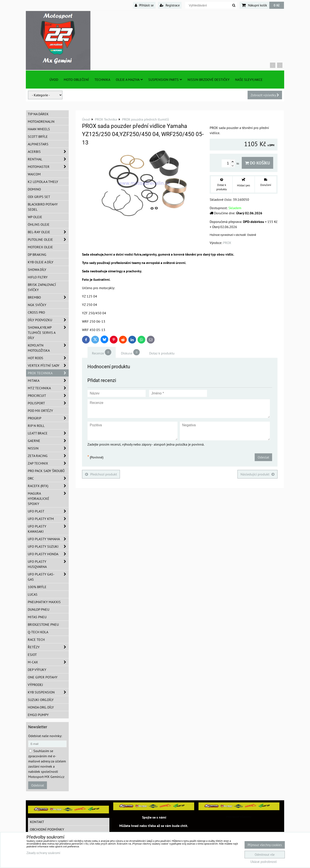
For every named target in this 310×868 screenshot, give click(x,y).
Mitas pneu (37, 617)
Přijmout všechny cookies (265, 845)
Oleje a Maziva (129, 80)
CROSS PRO (36, 312)
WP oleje (35, 217)
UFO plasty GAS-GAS (48, 577)
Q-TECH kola (38, 632)
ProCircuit (48, 396)
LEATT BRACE (48, 433)
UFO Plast (48, 511)
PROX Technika (48, 373)
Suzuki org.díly (41, 700)
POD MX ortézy (40, 411)
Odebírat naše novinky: (45, 736)
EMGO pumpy (38, 715)
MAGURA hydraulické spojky (48, 498)
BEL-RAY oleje (48, 232)
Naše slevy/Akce (249, 80)
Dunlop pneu (39, 609)
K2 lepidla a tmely (43, 182)
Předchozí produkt (101, 474)
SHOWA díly (37, 270)
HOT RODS (48, 358)
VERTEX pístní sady (48, 365)
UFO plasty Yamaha (48, 539)
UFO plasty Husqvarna (48, 564)
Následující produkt (257, 474)
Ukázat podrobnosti (264, 862)
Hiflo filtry (38, 277)
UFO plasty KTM (48, 519)
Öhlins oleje (39, 224)
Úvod (54, 80)
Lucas (33, 594)
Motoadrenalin (41, 121)
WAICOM (34, 174)
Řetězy (48, 647)
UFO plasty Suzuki (48, 546)
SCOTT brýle (38, 136)
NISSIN (48, 448)
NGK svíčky (37, 305)
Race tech (36, 639)
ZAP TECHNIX (48, 463)
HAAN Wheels (39, 129)
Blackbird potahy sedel (43, 207)
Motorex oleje (40, 247)
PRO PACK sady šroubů (46, 471)
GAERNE (48, 441)
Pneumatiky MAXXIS (44, 602)
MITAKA (48, 380)
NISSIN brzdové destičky (208, 80)
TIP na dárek (38, 114)
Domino (34, 189)
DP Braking (37, 255)
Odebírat (38, 785)
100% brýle (37, 587)
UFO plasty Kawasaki (48, 529)
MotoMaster (48, 167)
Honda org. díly (41, 707)
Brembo (48, 297)
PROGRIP (48, 418)
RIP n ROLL (36, 426)
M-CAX (48, 662)
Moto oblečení (76, 80)
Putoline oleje (48, 239)
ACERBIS (48, 152)
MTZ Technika (48, 388)
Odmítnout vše (265, 855)
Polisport (48, 403)
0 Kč (277, 5)
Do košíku (257, 163)
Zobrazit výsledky (265, 95)
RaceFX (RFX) (48, 486)
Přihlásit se (144, 5)
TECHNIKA (102, 80)
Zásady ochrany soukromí (43, 853)
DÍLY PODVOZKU (48, 320)
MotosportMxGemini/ (239, 817)
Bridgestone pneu (43, 624)
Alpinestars (38, 144)
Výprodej (35, 685)
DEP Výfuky (37, 670)
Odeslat (263, 457)
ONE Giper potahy (43, 677)
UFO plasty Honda (48, 554)
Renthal (48, 159)
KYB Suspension (48, 692)
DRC (48, 478)
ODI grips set (39, 197)
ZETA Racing (48, 456)
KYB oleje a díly (41, 262)
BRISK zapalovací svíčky (42, 287)
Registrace (170, 5)
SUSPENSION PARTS (165, 80)
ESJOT (32, 655)
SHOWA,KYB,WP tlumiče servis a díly (48, 333)
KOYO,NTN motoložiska (48, 348)
